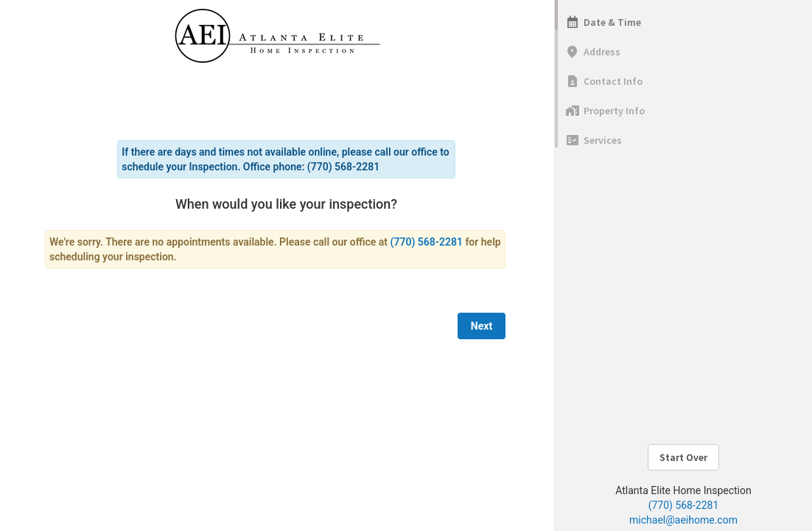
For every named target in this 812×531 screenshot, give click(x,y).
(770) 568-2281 (684, 505)
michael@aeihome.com (683, 520)
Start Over (683, 457)
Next (482, 326)
